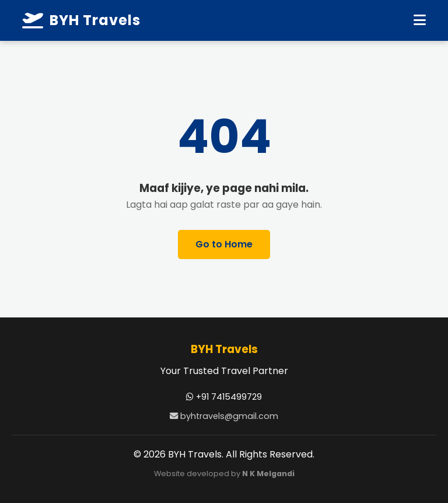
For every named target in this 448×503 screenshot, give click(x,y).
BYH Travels (81, 20)
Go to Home (224, 244)
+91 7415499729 (224, 397)
